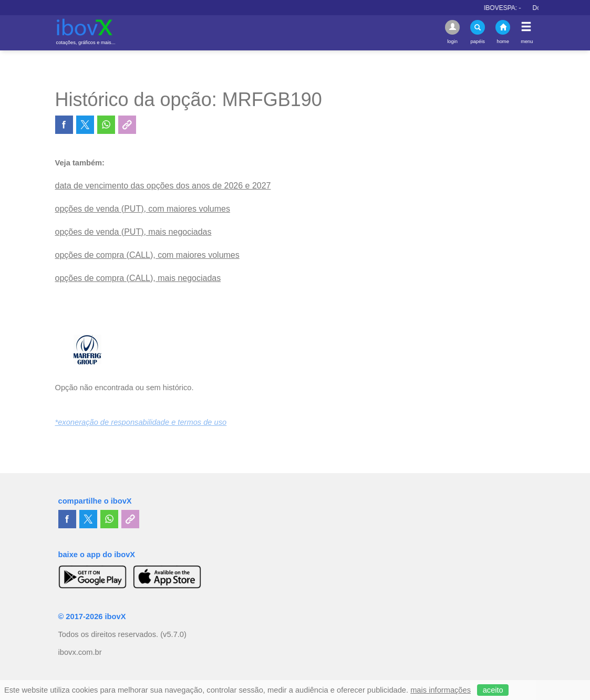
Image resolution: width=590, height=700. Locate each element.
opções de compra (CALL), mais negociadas (138, 278)
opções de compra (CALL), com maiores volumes (147, 255)
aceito (493, 690)
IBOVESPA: (506, 8)
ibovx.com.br (80, 652)
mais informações (441, 690)
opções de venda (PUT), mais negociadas (133, 232)
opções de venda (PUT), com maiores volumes (143, 209)
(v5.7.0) (173, 634)
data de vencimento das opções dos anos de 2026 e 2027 (163, 186)
